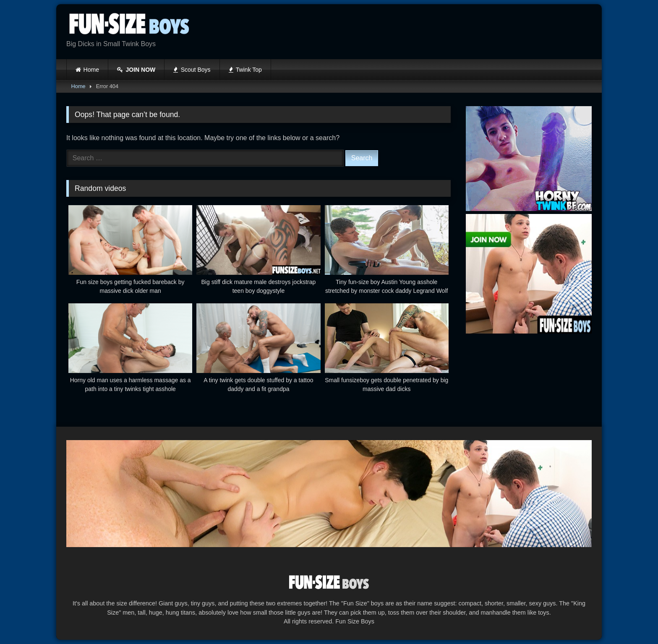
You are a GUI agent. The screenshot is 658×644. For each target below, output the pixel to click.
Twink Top (245, 70)
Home (91, 70)
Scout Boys (192, 70)
